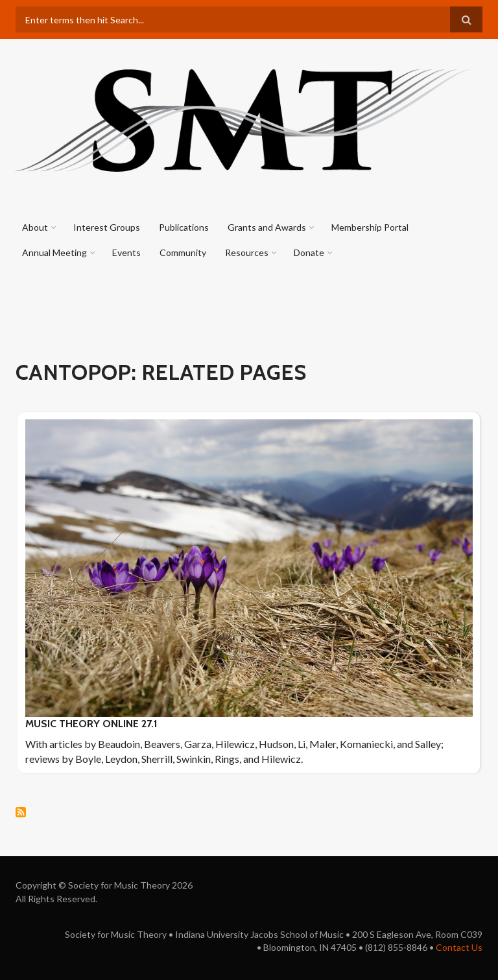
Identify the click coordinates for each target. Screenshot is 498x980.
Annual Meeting (54, 252)
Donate (309, 252)
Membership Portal (370, 227)
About (35, 227)
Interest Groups (107, 227)
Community (183, 252)
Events (126, 252)
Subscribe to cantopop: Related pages (21, 812)
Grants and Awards (267, 227)
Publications (184, 227)
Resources (247, 252)
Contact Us (459, 947)
